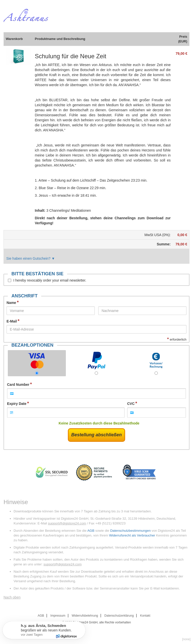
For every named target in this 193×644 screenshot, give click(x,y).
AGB (91, 531)
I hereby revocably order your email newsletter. (50, 280)
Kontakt (145, 616)
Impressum (58, 616)
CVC (131, 404)
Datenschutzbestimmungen (130, 531)
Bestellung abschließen (96, 435)
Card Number (18, 385)
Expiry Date (17, 404)
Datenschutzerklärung (119, 616)
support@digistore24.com (67, 523)
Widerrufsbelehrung (85, 616)
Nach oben (12, 597)
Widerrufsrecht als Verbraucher (132, 535)
